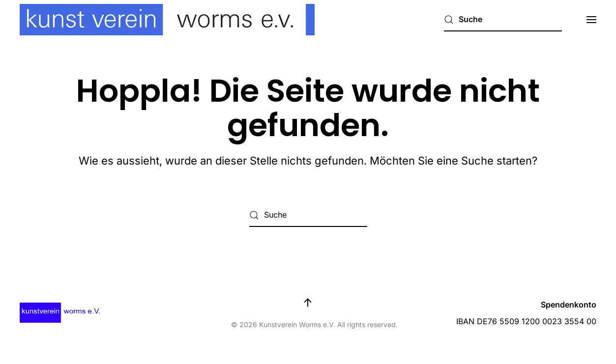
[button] (591, 20)
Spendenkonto (569, 305)
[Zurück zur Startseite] (167, 20)
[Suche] (503, 20)
